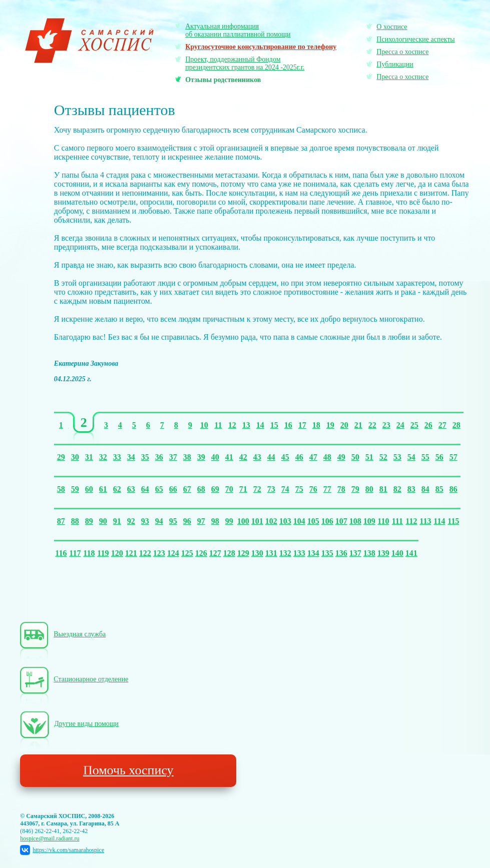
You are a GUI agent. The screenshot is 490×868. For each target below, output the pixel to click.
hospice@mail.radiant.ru (50, 838)
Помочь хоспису (128, 770)
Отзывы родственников (223, 80)
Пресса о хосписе (402, 52)
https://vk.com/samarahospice (62, 850)
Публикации (395, 64)
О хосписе (392, 27)
